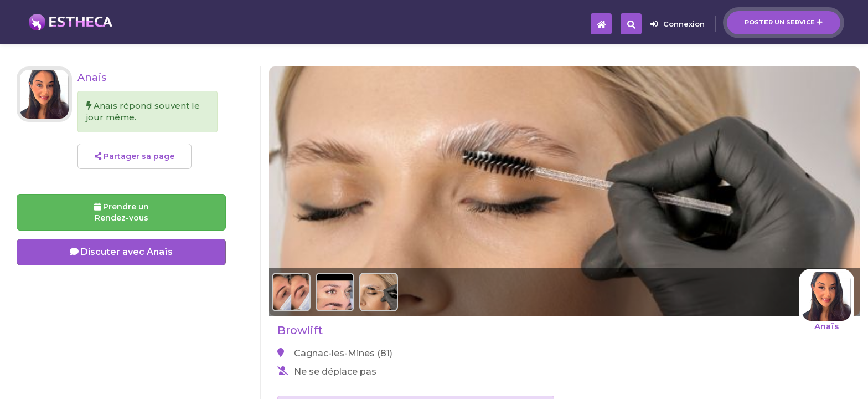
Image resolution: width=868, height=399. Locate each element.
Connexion (678, 24)
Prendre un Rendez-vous (122, 212)
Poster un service (784, 22)
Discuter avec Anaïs (121, 252)
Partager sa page (135, 156)
